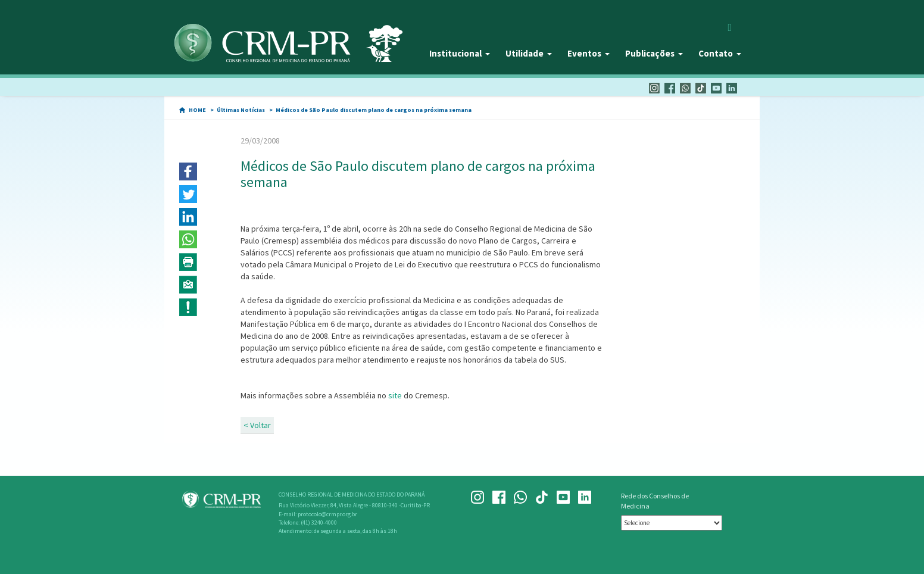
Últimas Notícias (241, 110)
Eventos (589, 53)
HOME (197, 110)
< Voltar (257, 425)
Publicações (654, 53)
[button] (188, 171)
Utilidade (529, 53)
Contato (720, 53)
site (395, 395)
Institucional (460, 53)
